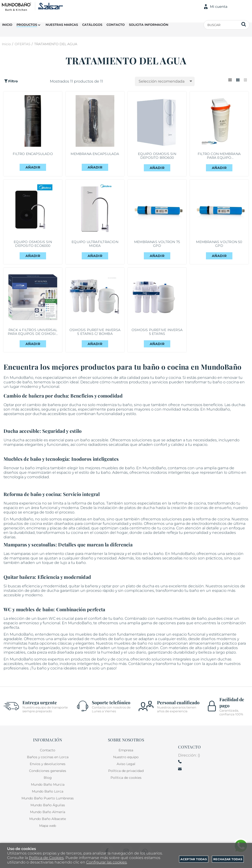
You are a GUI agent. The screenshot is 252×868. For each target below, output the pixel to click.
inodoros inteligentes (170, 480)
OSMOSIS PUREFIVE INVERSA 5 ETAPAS (157, 338)
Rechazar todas (228, 859)
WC (52, 626)
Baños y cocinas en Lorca (48, 757)
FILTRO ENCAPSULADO (33, 155)
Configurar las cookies (107, 862)
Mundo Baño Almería (48, 812)
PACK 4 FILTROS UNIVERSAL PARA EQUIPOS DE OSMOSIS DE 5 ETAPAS (33, 338)
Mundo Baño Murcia (48, 785)
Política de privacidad (126, 771)
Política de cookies (126, 778)
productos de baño (89, 666)
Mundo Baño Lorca (48, 792)
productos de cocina (23, 531)
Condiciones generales (48, 771)
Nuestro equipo (126, 757)
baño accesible (94, 447)
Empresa (126, 751)
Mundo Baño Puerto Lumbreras (48, 799)
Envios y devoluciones (48, 764)
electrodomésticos (209, 531)
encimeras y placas (44, 535)
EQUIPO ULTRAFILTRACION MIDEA (95, 247)
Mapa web (48, 826)
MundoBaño (21, 666)
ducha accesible (28, 447)
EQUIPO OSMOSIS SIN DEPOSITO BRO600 (157, 157)
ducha (75, 412)
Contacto (48, 751)
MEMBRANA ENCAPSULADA (95, 155)
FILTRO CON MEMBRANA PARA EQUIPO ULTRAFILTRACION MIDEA (219, 157)
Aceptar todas (194, 859)
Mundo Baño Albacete (48, 819)
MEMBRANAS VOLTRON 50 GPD (219, 247)
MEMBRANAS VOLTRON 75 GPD (157, 247)
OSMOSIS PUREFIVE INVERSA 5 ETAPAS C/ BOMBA (95, 338)
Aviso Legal (126, 764)
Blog (48, 778)
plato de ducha (140, 593)
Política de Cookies (46, 858)
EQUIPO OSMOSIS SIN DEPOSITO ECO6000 (33, 247)
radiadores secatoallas (109, 452)
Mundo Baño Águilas (48, 806)
